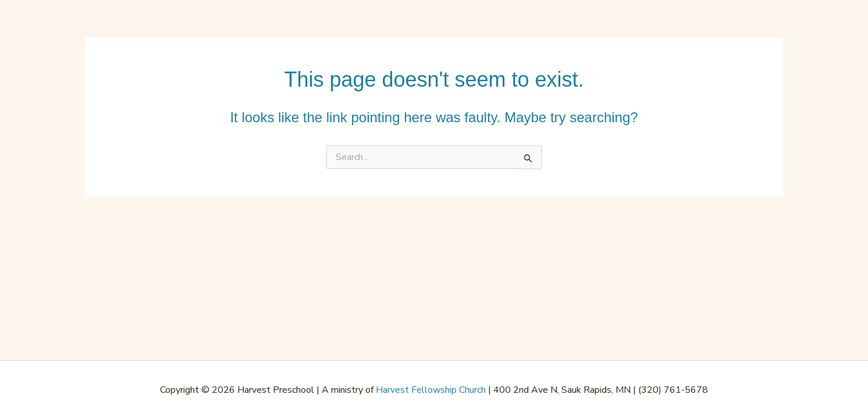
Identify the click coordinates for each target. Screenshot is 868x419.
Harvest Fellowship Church (431, 390)
